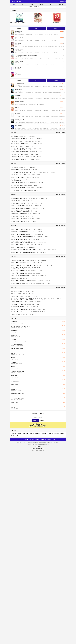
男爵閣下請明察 (15, 385)
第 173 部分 (24, 314)
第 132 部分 (34, 312)
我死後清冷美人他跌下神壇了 (24, 198)
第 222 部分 (29, 302)
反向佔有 (13, 358)
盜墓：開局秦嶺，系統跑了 (23, 281)
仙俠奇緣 (13, 198)
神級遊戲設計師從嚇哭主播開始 (24, 252)
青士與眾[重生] (20, 177)
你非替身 (18, 216)
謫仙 (17, 201)
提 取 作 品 (35, 421)
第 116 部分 (32, 208)
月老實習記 (14, 362)
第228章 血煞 (27, 304)
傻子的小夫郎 (20, 154)
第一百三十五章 (31, 144)
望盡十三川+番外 (20, 175)
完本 (51, 4)
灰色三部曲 (19, 296)
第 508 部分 (28, 175)
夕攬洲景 (13, 367)
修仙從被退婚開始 (21, 188)
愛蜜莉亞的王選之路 (21, 144)
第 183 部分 (26, 154)
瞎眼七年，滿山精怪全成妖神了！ (25, 172)
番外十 (23, 146)
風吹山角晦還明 (15, 335)
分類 (32, 4)
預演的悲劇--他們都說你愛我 (18, 371)
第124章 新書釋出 (30, 271)
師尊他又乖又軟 (20, 219)
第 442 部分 (37, 237)
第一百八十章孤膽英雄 (26, 157)
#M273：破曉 (14, 376)
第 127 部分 (28, 219)
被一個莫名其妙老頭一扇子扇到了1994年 (21, 326)
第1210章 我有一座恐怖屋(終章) (44, 299)
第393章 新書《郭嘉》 (28, 245)
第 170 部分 (34, 309)
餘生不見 (13, 407)
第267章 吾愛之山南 (36, 281)
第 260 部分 (31, 183)
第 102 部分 (34, 260)
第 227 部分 (35, 198)
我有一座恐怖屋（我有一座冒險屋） (25, 299)
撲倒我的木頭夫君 (15, 403)
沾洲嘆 (18, 136)
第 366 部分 (27, 177)
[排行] (61, 132)
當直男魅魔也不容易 (21, 229)
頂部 (54, 439)
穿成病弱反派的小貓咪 (22, 152)
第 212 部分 (23, 167)
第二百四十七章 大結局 (40, 172)
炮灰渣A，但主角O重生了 (17, 349)
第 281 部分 (25, 221)
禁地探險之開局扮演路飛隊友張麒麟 (25, 250)
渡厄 (17, 294)
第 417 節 (31, 203)
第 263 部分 (28, 268)
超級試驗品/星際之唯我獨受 (23, 260)
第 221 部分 (23, 136)
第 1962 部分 (28, 273)
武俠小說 (13, 167)
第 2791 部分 (29, 139)
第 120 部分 (25, 296)
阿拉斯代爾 (14, 340)
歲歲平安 (13, 353)
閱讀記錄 (61, 4)
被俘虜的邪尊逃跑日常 (22, 183)
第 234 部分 (34, 242)
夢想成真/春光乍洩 (21, 190)
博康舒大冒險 (20, 307)
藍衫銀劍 (18, 180)
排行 (23, 4)
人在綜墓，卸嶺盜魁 (21, 283)
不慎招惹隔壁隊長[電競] (22, 239)
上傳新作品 (42, 421)
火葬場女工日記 (20, 273)
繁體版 (20, 433)
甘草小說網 (14, 433)
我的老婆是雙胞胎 (21, 139)
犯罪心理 (18, 278)
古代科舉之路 (14, 322)
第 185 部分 (24, 180)
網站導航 (37, 439)
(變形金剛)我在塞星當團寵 (17, 344)
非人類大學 (19, 221)
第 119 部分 (28, 141)
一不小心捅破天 (20, 214)
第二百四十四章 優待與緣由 (34, 283)
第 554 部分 (24, 291)
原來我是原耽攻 (15, 331)
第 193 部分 (31, 152)
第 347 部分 (28, 214)
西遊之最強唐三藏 (21, 271)
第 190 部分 (22, 294)
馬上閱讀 (64, 321)
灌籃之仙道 (19, 245)
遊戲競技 (13, 229)
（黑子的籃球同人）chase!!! (23, 312)
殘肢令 (18, 167)
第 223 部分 (30, 263)
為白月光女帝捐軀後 (21, 263)
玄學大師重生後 (20, 268)
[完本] (64, 132)
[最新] (58, 132)
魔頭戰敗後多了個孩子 (22, 203)
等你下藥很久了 (20, 141)
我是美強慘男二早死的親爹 (23, 242)
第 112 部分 (26, 307)
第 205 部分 (23, 247)
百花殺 (18, 247)
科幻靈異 (13, 260)
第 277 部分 (31, 234)
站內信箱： (38, 449)
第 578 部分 (24, 278)
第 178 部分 (24, 216)
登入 (61, 1)
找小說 (64, 1)
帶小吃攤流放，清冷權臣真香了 (18, 398)
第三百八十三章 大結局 (41, 250)
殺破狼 (18, 157)
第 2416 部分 (28, 159)
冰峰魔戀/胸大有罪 (21, 302)
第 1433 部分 (29, 149)
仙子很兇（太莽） (21, 149)
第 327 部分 (22, 201)
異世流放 (18, 146)
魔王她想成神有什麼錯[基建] (23, 211)
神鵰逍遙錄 (19, 185)
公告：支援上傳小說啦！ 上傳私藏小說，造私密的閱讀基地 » (38, 425)
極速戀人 (18, 314)
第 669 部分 (30, 232)
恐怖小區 (18, 291)
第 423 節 (34, 276)
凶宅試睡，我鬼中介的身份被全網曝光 (26, 265)
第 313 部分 (25, 185)
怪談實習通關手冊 (15, 389)
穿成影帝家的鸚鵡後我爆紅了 (24, 276)
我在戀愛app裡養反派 (22, 234)
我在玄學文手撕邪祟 (21, 206)
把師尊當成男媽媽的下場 (22, 208)
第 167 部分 (30, 229)
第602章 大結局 (30, 188)
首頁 (14, 4)
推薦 (41, 4)
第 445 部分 (29, 190)
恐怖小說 (13, 291)
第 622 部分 (36, 252)
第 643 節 (29, 206)
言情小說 (16, 435)
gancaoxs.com (16, 1)
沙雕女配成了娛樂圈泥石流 (23, 309)
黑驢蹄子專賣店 (20, 159)
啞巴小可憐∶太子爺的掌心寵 (18, 394)
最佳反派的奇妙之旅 (21, 232)
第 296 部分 (25, 170)
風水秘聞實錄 (20, 304)
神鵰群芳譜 (19, 170)
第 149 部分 (34, 211)
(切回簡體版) (48, 439)
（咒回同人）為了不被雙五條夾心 (25, 237)
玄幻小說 (13, 136)
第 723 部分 (40, 265)
